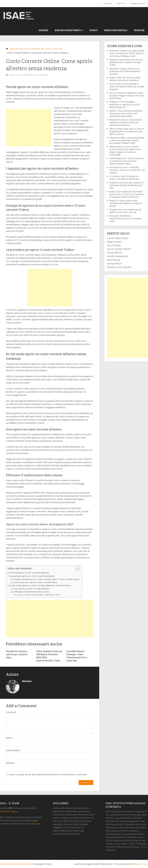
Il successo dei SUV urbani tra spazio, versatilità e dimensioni (124, 178)
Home (12, 49)
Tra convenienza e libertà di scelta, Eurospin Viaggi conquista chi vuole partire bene (127, 96)
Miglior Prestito (114, 242)
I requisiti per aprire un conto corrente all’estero (32, 576)
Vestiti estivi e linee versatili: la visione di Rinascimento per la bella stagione (127, 87)
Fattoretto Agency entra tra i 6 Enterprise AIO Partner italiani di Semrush (125, 71)
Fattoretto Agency (9, 811)
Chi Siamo (108, 4)
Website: (10, 763)
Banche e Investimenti (68, 30)
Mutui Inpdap (114, 260)
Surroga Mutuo (114, 264)
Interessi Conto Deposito (119, 267)
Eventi (94, 30)
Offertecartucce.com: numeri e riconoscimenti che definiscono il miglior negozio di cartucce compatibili (125, 151)
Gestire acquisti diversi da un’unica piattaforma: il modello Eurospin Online (126, 62)
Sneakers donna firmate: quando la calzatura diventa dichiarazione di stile (126, 185)
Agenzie (43, 30)
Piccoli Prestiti (114, 245)
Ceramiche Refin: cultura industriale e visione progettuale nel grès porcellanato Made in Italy (127, 140)
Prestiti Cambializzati (117, 256)
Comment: (11, 712)
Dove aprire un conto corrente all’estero (32, 589)
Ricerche (139, 30)
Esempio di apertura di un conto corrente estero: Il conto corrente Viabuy (47, 579)
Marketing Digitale (116, 30)
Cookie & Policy (137, 4)
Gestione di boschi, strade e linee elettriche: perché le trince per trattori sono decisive (125, 122)
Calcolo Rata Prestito (118, 238)
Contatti (121, 4)
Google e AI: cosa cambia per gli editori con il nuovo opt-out (125, 211)
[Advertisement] (28, 128)
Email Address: (13, 750)
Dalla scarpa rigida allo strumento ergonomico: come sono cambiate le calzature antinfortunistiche (126, 194)
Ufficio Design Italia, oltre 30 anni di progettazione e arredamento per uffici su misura (126, 131)
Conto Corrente (52, 49)
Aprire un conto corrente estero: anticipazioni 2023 (39, 595)
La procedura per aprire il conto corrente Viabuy (36, 582)
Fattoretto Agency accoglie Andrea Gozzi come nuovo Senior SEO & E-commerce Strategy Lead (127, 53)
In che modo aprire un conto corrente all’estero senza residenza (40, 585)
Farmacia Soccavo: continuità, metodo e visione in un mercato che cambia (127, 170)
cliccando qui (33, 824)
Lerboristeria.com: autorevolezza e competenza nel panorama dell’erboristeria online (126, 161)
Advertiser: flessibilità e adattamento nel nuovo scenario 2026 (125, 219)
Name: (9, 738)
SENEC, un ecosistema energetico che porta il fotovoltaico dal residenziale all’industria (126, 114)
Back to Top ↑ (141, 864)
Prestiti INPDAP (115, 253)
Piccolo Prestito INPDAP (119, 249)
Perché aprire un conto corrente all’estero (29, 573)
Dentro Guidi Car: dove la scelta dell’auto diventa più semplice (125, 79)
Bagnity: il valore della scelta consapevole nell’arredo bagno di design (126, 203)
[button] (76, 569)
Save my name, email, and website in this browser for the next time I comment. (48, 775)
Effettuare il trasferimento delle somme (32, 592)
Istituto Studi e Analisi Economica (17, 864)
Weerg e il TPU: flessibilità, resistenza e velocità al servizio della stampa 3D (125, 105)
